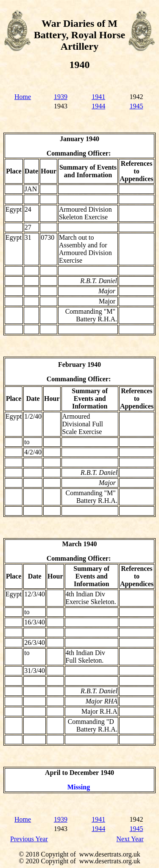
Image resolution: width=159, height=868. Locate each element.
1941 (98, 97)
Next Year (130, 839)
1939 (61, 97)
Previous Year (29, 839)
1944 (98, 106)
